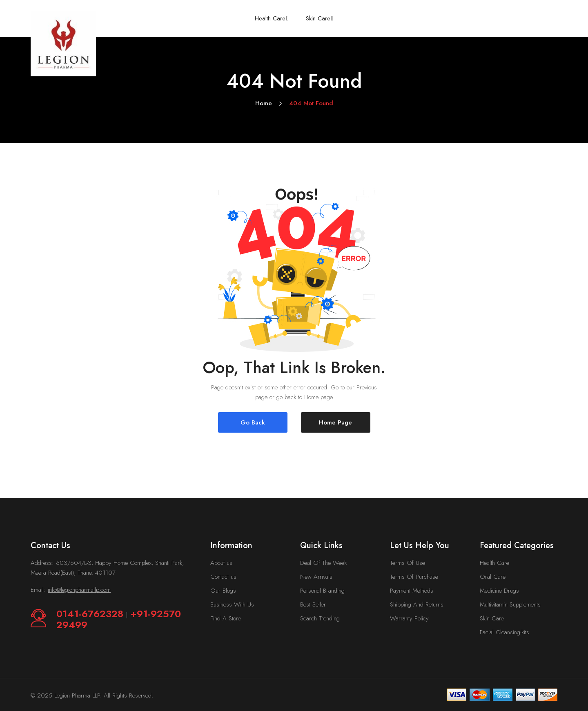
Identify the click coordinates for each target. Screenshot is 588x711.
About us (221, 563)
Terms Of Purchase (414, 577)
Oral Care (493, 577)
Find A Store (226, 618)
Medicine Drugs (499, 591)
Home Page (335, 422)
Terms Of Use (408, 563)
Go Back (253, 422)
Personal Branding (322, 591)
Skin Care (492, 618)
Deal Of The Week (323, 563)
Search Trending (320, 618)
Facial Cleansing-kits (504, 632)
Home (264, 103)
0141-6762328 (91, 614)
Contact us (223, 577)
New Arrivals (316, 577)
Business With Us (232, 604)
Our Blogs (223, 591)
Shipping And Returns (417, 604)
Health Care (494, 563)
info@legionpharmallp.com (79, 590)
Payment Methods (412, 591)
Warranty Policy (409, 618)
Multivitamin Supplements (510, 604)
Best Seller (313, 604)
